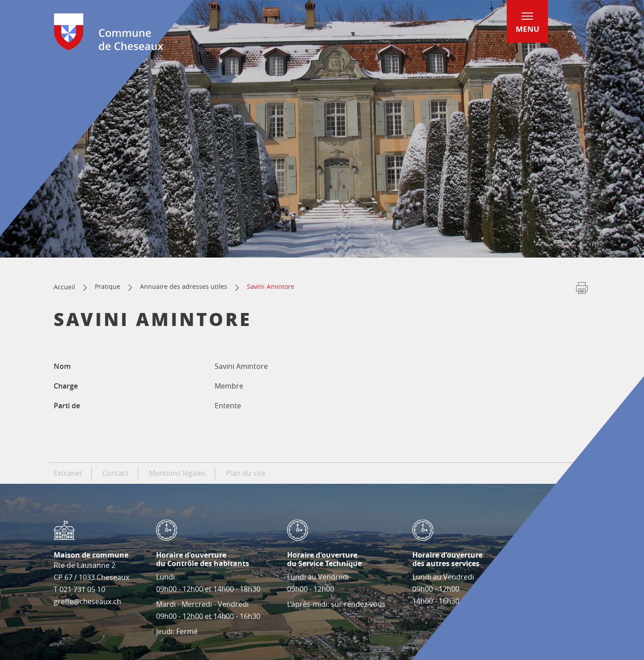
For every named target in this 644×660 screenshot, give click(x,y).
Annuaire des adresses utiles (184, 286)
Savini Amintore (271, 286)
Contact (116, 473)
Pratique (108, 286)
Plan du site (246, 473)
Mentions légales (177, 473)
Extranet (68, 473)
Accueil (64, 287)
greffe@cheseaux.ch (87, 601)
